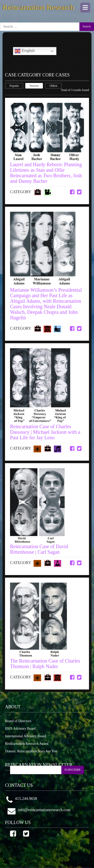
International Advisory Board (26, 736)
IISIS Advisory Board (20, 729)
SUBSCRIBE (73, 770)
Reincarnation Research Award (27, 744)
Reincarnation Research (38, 7)
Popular (14, 86)
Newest (34, 86)
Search (87, 26)
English (25, 51)
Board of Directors (18, 721)
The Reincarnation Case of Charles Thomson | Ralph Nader (45, 664)
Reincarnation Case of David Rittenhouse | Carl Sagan (39, 549)
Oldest (53, 86)
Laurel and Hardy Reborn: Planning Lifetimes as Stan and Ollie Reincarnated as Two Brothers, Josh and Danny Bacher (46, 173)
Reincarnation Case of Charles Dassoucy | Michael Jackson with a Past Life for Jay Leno (45, 432)
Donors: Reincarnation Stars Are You (31, 751)
